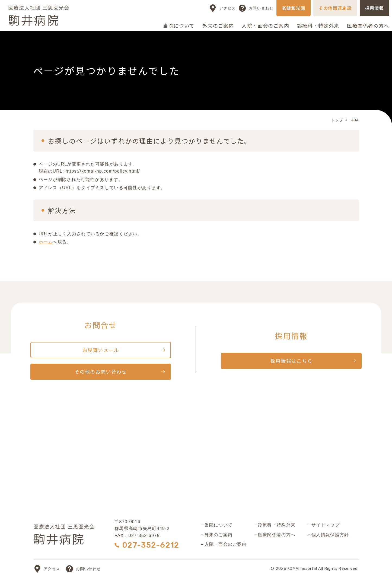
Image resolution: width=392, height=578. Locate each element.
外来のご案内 (218, 26)
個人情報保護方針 (330, 535)
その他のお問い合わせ (101, 371)
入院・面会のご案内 (265, 26)
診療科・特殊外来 (318, 26)
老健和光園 (294, 8)
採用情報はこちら (291, 361)
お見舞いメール (101, 350)
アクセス (227, 8)
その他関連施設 (335, 8)
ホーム (46, 242)
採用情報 (375, 8)
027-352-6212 (151, 545)
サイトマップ (326, 525)
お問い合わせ (261, 8)
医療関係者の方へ (368, 26)
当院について (179, 26)
